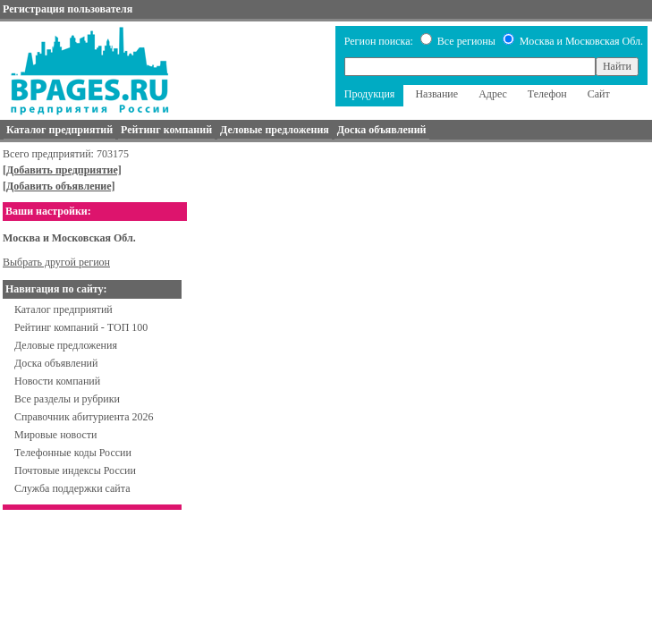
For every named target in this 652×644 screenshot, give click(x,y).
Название (436, 94)
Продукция (370, 94)
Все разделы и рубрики (67, 399)
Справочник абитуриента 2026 (84, 417)
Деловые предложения (66, 345)
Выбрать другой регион (56, 262)
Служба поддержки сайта (72, 488)
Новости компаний (57, 381)
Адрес (493, 94)
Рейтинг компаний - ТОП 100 (81, 327)
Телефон (547, 94)
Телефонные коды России (73, 453)
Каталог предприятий (64, 309)
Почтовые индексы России (75, 470)
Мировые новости (55, 435)
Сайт (599, 94)
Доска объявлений (56, 363)
